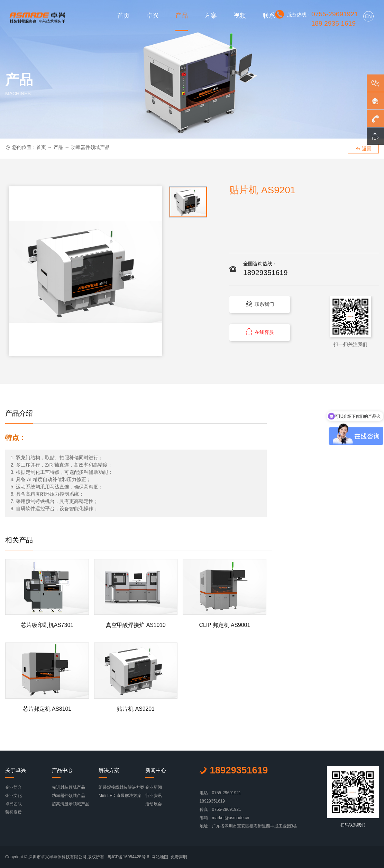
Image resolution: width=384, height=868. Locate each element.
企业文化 (13, 796)
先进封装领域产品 (68, 787)
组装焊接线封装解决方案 (121, 787)
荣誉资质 (13, 812)
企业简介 (13, 787)
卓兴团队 (13, 804)
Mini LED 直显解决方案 (120, 796)
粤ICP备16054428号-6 (128, 857)
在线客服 (259, 334)
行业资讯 (154, 796)
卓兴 (153, 16)
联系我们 (259, 304)
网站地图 (160, 857)
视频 (240, 16)
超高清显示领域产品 (71, 804)
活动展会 (154, 804)
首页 (124, 16)
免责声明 (179, 857)
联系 (269, 16)
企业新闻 (154, 787)
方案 (211, 16)
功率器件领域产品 (90, 147)
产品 (182, 16)
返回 (363, 149)
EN (368, 16)
